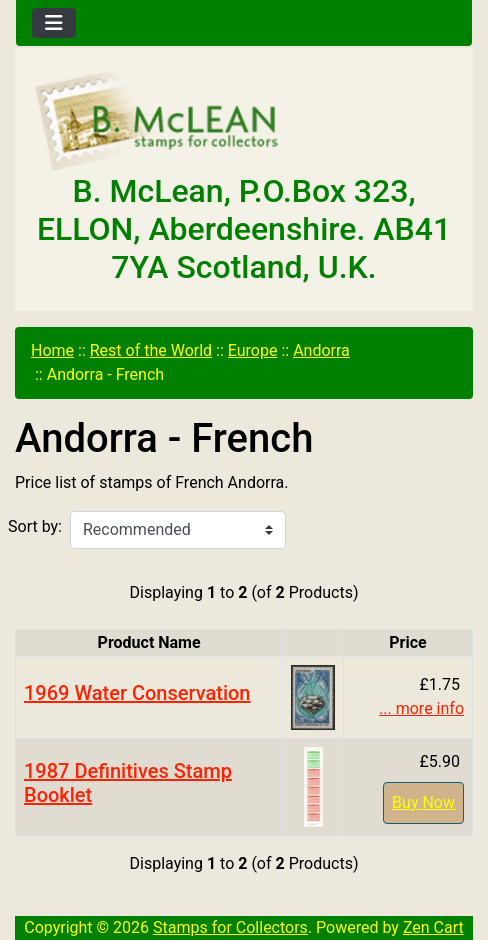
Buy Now (423, 802)
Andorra (321, 350)
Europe (253, 350)
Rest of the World (151, 350)
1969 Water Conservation (137, 693)
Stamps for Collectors (230, 927)
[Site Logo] (244, 122)
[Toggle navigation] (54, 23)
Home (52, 350)
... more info (421, 708)
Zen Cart (433, 927)
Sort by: (35, 526)
